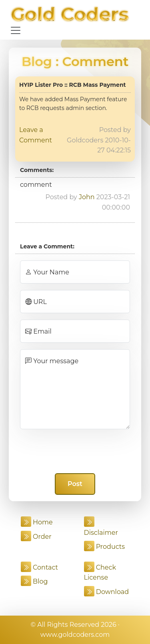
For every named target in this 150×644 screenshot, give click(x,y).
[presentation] (75, 451)
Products (105, 547)
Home (37, 522)
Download (107, 592)
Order (36, 537)
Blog (37, 61)
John (87, 197)
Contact (39, 567)
